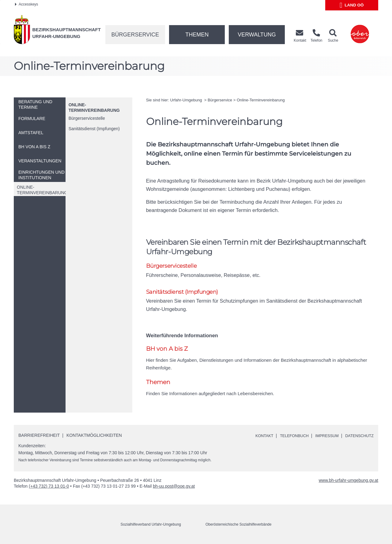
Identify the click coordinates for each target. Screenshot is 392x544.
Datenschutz (358, 437)
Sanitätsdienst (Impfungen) (94, 129)
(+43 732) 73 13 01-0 (49, 487)
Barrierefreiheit (39, 437)
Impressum (322, 437)
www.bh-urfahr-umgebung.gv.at (349, 482)
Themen (197, 35)
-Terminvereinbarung (261, 100)
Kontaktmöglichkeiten (94, 437)
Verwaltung (257, 35)
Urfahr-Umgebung (187, 100)
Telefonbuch (287, 437)
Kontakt (254, 437)
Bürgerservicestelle (87, 118)
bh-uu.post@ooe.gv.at (174, 487)
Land (352, 5)
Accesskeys (26, 4)
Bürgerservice (135, 35)
